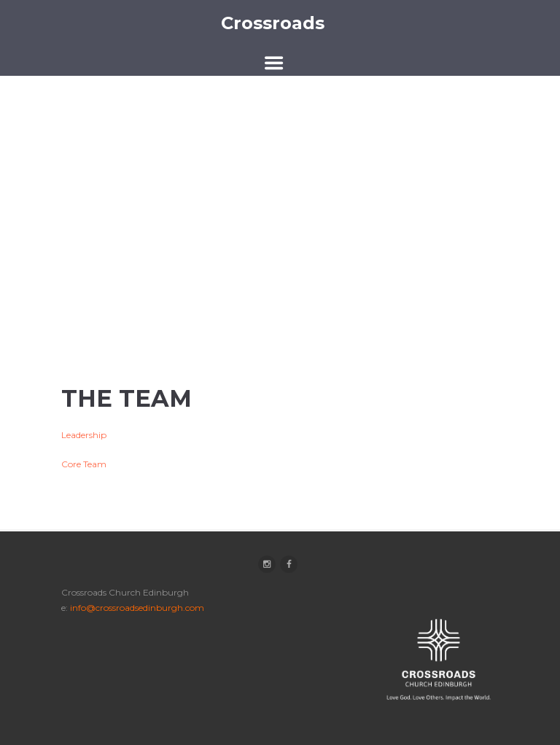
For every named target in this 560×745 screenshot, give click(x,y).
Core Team (84, 464)
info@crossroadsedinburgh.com (137, 608)
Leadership (84, 435)
